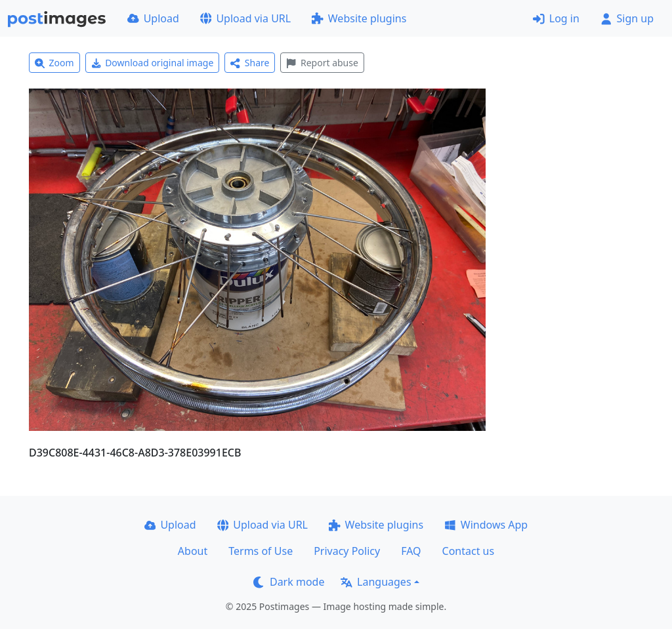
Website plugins (359, 18)
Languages (376, 582)
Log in (556, 18)
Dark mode (289, 582)
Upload (153, 18)
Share (250, 63)
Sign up (627, 18)
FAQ (411, 551)
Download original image (153, 63)
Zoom (54, 63)
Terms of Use (261, 551)
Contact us (469, 551)
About (193, 551)
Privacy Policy (347, 551)
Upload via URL (245, 18)
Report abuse (322, 63)
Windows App (486, 525)
